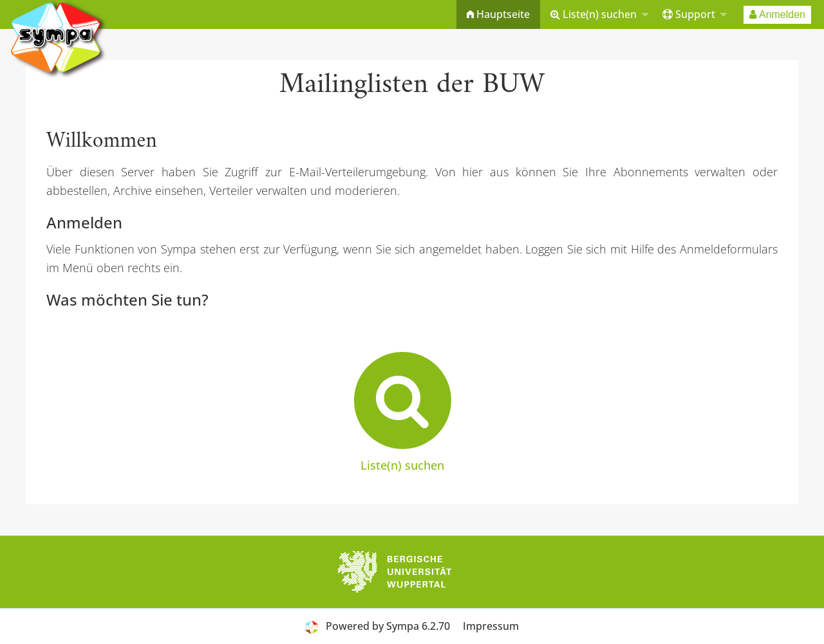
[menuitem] (498, 14)
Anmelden (777, 14)
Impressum (491, 626)
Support (689, 14)
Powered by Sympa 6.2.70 (388, 626)
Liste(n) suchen (594, 14)
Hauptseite (498, 14)
